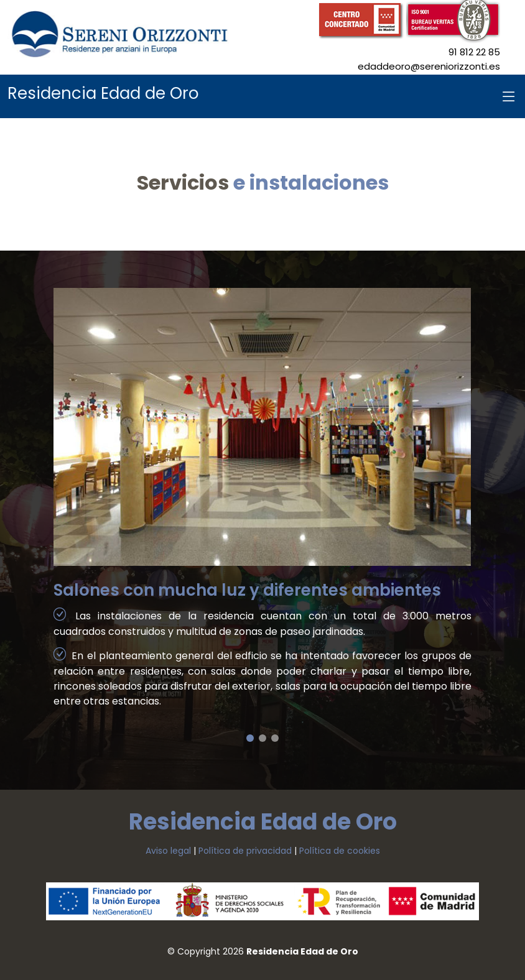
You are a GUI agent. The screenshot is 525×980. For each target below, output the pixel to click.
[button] (250, 738)
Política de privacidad (245, 851)
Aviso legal (168, 851)
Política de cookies (340, 851)
